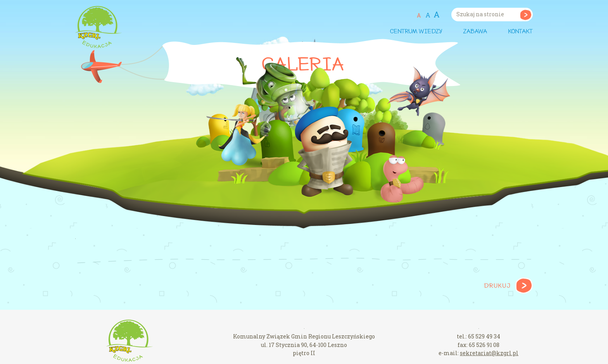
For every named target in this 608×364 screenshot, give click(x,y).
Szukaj (526, 15)
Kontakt (520, 32)
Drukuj (497, 286)
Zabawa (475, 32)
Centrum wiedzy (416, 32)
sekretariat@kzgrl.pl (489, 353)
